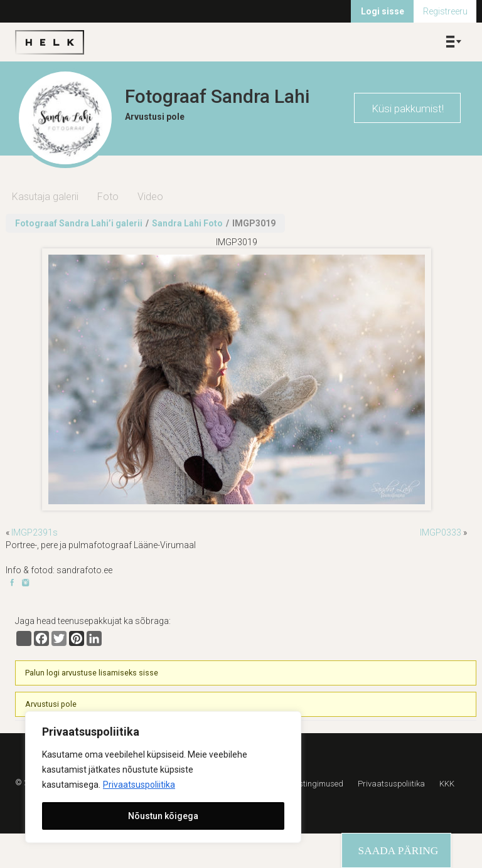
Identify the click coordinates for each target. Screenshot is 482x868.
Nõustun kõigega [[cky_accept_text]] (163, 816)
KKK (447, 784)
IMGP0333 (441, 532)
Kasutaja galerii (45, 197)
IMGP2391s (35, 532)
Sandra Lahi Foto (187, 223)
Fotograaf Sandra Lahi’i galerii (79, 223)
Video (150, 197)
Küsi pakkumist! (408, 109)
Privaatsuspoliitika (139, 785)
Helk (50, 42)
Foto (108, 197)
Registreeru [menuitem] (445, 11)
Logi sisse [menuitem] (383, 11)
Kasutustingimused (308, 784)
